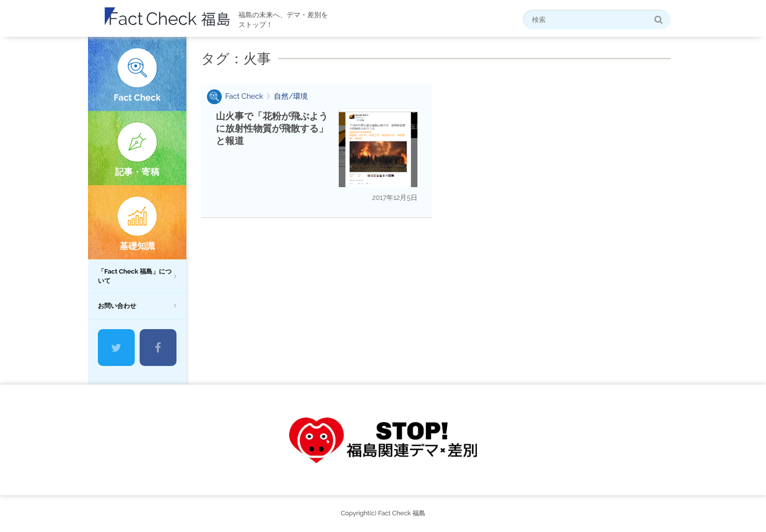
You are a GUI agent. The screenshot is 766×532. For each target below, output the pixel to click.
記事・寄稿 (137, 172)
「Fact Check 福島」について (135, 276)
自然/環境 (291, 96)
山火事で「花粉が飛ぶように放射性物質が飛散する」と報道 (272, 128)
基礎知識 (137, 246)
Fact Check (137, 98)
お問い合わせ (117, 306)
